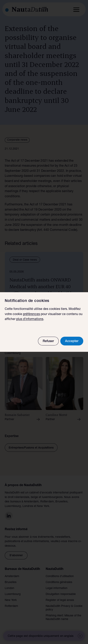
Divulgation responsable (61, 594)
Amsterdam (12, 576)
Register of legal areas (60, 600)
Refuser (48, 341)
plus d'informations (30, 319)
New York (11, 600)
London (9, 588)
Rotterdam (11, 606)
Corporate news (17, 140)
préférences (31, 314)
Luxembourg (13, 594)
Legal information (57, 588)
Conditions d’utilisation (60, 576)
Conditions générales (59, 582)
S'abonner (16, 556)
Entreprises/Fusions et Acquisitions (31, 448)
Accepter (72, 341)
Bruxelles (11, 582)
